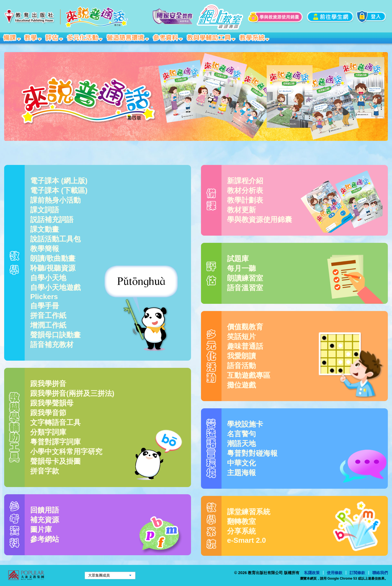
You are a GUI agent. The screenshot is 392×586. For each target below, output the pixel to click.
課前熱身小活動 (55, 200)
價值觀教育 (245, 327)
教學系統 (255, 37)
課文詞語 (45, 210)
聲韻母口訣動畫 (55, 335)
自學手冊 (45, 306)
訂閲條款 (357, 573)
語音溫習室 (245, 288)
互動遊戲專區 (249, 375)
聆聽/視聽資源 (53, 268)
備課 (12, 37)
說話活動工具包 (55, 239)
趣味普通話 (245, 346)
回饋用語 (45, 510)
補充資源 (45, 520)
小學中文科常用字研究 (66, 452)
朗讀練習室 (245, 278)
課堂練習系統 (249, 512)
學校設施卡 (245, 424)
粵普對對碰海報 (252, 453)
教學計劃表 (245, 200)
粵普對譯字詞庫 (55, 442)
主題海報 (241, 473)
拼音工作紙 (48, 315)
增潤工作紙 (48, 325)
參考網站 (45, 539)
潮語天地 (241, 444)
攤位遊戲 (241, 385)
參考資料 (168, 37)
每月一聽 (241, 268)
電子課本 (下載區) (59, 190)
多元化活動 (85, 37)
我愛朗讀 (241, 356)
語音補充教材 (52, 345)
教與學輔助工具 (212, 37)
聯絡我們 (380, 573)
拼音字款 (45, 471)
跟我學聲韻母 (52, 403)
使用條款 (335, 573)
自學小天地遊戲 (55, 287)
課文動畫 (45, 229)
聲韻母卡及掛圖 (55, 461)
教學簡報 (45, 249)
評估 (55, 37)
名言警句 (241, 434)
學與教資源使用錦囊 (259, 220)
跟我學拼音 (48, 384)
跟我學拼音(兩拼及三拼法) (72, 393)
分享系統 (241, 531)
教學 (34, 37)
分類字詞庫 (48, 432)
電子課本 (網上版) (59, 181)
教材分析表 (245, 190)
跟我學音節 (48, 413)
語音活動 (241, 366)
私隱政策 (312, 573)
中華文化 (241, 463)
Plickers (44, 297)
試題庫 (238, 259)
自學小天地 (48, 278)
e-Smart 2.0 (246, 540)
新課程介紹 (245, 181)
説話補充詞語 (52, 220)
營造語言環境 (128, 37)
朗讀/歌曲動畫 (53, 258)
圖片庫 (41, 529)
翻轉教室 (241, 521)
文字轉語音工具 (55, 422)
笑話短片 (241, 337)
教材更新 (241, 210)
